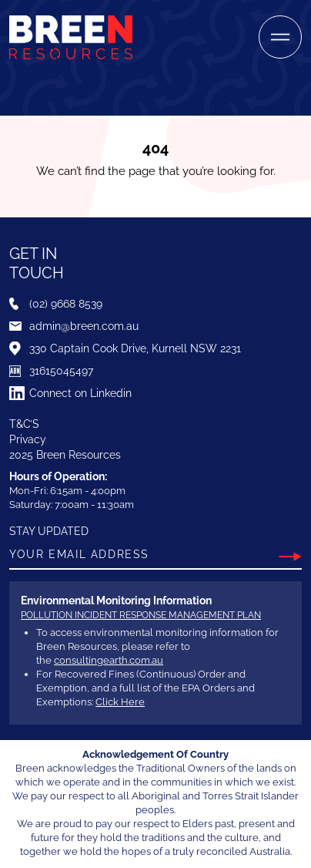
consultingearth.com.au (109, 660)
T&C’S (24, 424)
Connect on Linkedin (80, 393)
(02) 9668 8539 (66, 304)
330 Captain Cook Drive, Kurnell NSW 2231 (135, 348)
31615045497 (61, 371)
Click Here (120, 702)
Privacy (28, 439)
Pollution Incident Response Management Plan (141, 615)
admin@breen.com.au (84, 326)
